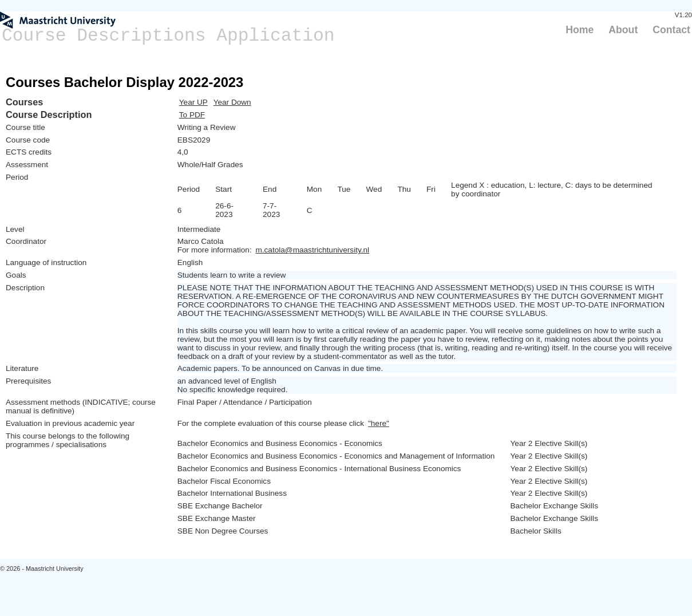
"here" (379, 423)
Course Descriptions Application (168, 36)
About (623, 30)
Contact (671, 30)
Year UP (193, 102)
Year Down (232, 102)
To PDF (192, 115)
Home (580, 30)
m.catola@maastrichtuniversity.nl (312, 250)
